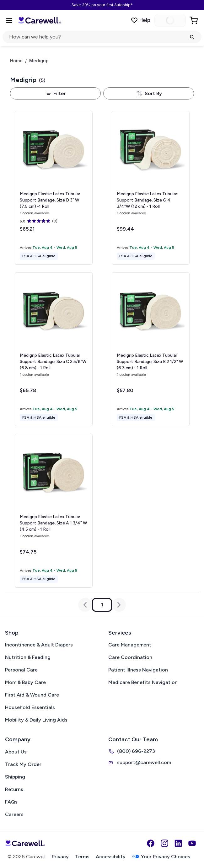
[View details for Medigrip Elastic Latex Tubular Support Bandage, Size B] (151, 349)
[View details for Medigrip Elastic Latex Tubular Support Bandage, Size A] (54, 511)
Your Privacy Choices (161, 857)
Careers (14, 814)
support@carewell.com (140, 763)
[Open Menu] (9, 20)
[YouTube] (192, 843)
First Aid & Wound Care (32, 695)
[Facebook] (151, 843)
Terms (82, 857)
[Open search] (102, 37)
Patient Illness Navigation (138, 670)
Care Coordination (130, 657)
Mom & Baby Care (25, 682)
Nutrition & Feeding (28, 657)
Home (16, 61)
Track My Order (23, 764)
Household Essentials (30, 707)
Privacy (60, 857)
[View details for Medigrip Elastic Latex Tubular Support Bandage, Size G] (151, 188)
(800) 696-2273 (132, 751)
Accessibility (111, 857)
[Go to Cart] (194, 20)
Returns (14, 789)
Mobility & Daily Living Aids (36, 720)
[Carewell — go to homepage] (40, 20)
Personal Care (21, 670)
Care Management (130, 645)
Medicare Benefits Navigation (143, 682)
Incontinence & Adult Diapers (39, 645)
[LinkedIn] (178, 843)
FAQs (11, 802)
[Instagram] (164, 843)
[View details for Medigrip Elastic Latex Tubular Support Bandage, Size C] (54, 349)
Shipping (15, 777)
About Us (16, 752)
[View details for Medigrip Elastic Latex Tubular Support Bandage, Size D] (54, 188)
